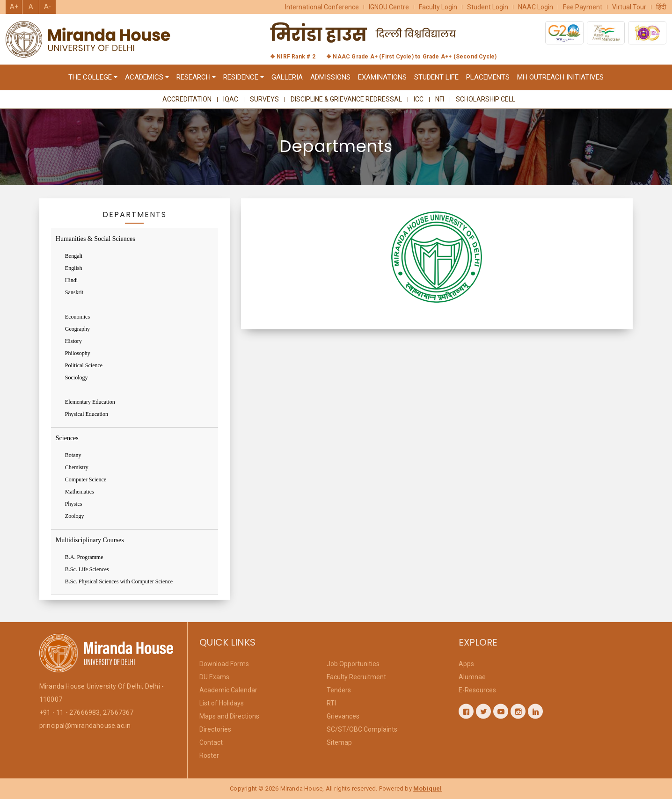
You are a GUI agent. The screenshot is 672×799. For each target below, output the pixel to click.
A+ (14, 7)
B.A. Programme (84, 557)
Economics (77, 317)
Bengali (74, 256)
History (73, 341)
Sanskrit (74, 292)
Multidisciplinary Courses (90, 540)
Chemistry (77, 467)
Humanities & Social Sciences (95, 239)
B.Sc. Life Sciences (87, 569)
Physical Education (87, 414)
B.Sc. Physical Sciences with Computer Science (119, 581)
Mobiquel (428, 788)
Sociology (77, 378)
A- (47, 7)
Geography (77, 329)
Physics (74, 504)
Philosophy (78, 353)
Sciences (67, 438)
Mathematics (80, 492)
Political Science (84, 365)
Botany (73, 455)
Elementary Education (90, 402)
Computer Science (86, 479)
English (74, 268)
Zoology (75, 516)
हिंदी (661, 7)
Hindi (71, 280)
